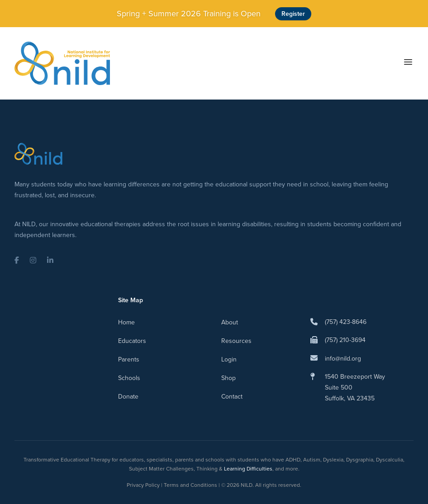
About (230, 322)
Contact (232, 397)
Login (229, 359)
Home (126, 322)
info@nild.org (343, 359)
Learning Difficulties (248, 469)
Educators (132, 341)
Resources (236, 341)
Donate (128, 397)
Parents (129, 359)
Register (293, 14)
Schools (129, 378)
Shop (228, 378)
